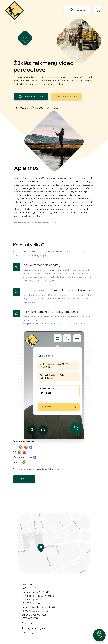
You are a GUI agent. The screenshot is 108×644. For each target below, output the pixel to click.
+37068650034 (30, 618)
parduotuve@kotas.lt (34, 615)
